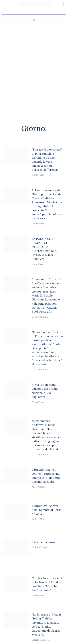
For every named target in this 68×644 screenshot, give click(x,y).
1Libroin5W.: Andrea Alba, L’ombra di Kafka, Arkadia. (47, 510)
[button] (63, 5)
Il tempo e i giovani (45, 542)
